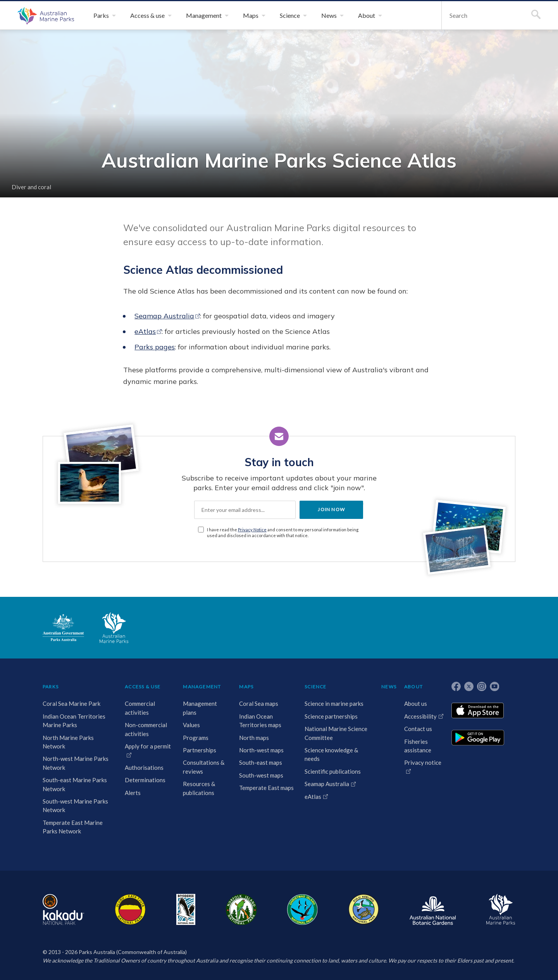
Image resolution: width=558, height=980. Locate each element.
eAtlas (145, 331)
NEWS (389, 687)
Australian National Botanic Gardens (433, 909)
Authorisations (144, 767)
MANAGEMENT (202, 687)
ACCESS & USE (143, 687)
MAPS (246, 687)
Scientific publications (333, 771)
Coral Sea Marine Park (71, 703)
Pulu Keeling (364, 909)
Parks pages (155, 347)
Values (191, 725)
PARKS (51, 687)
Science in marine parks (334, 703)
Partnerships (200, 750)
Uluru (130, 909)
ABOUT (413, 687)
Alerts (133, 793)
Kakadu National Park (63, 909)
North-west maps (261, 750)
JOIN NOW (331, 509)
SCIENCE (315, 687)
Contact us (418, 729)
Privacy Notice (252, 530)
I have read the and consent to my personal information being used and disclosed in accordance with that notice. (283, 532)
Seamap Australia (164, 316)
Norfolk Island (241, 909)
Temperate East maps (266, 788)
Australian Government (63, 627)
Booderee (186, 909)
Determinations (145, 780)
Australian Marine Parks (45, 16)
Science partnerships (331, 716)
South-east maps (261, 762)
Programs (196, 738)
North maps (254, 738)
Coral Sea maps (259, 703)
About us (416, 703)
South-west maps (261, 775)
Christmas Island (302, 909)
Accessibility (420, 716)
